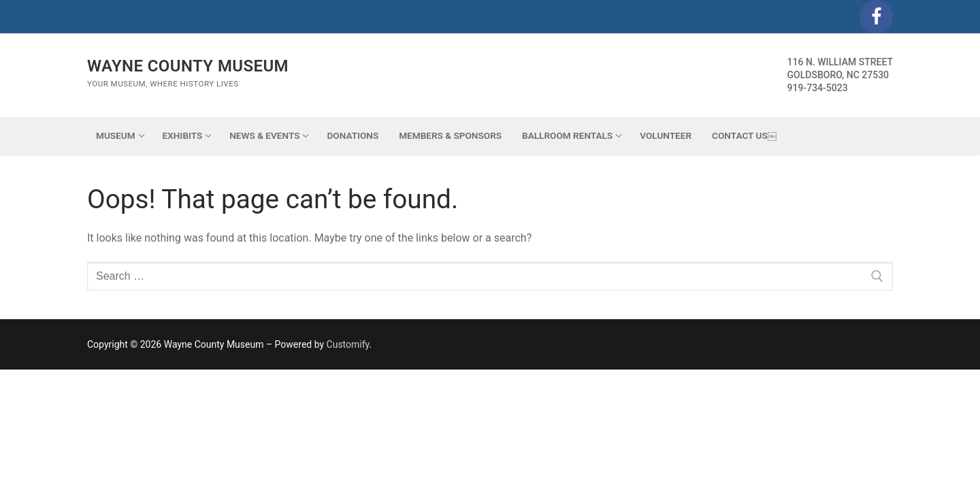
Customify (348, 344)
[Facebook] (876, 17)
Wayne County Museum (188, 66)
